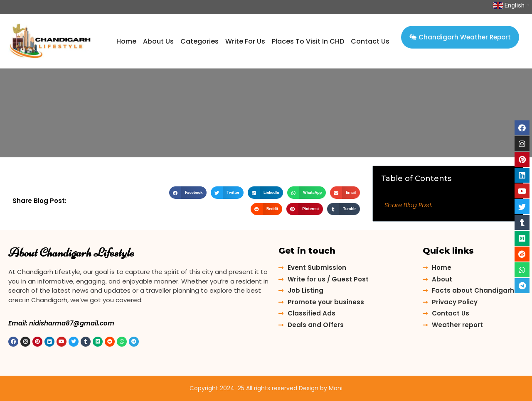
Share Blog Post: (409, 205)
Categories (199, 41)
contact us (370, 41)
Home (126, 41)
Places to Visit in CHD (308, 41)
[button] (460, 34)
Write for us (245, 41)
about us (158, 41)
